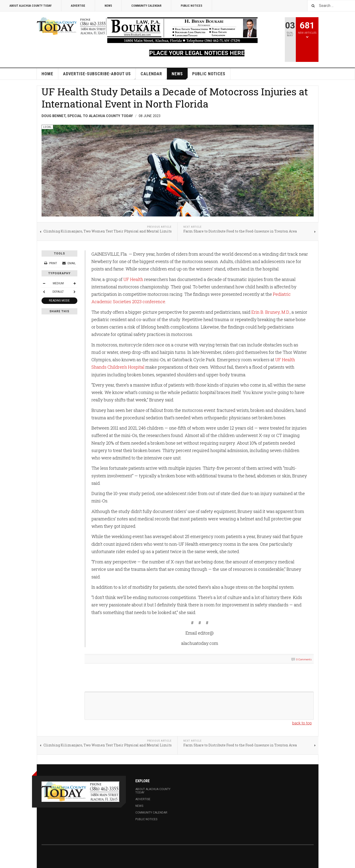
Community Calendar (146, 6)
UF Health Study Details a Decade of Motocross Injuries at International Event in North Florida (175, 98)
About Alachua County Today (31, 6)
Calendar (154, 75)
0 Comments (304, 660)
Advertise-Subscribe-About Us (99, 75)
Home (47, 74)
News (108, 6)
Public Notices (191, 6)
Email (69, 263)
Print (51, 263)
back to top (302, 723)
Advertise (78, 6)
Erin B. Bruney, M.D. (271, 312)
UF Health (133, 279)
